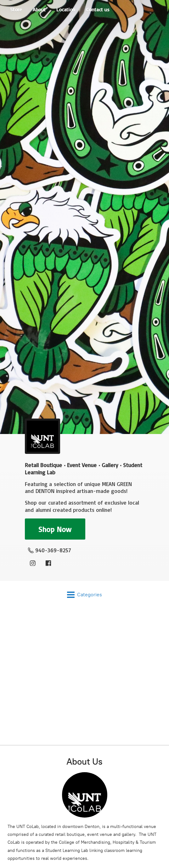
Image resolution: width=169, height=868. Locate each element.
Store (16, 9)
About (39, 9)
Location (66, 9)
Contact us (98, 9)
